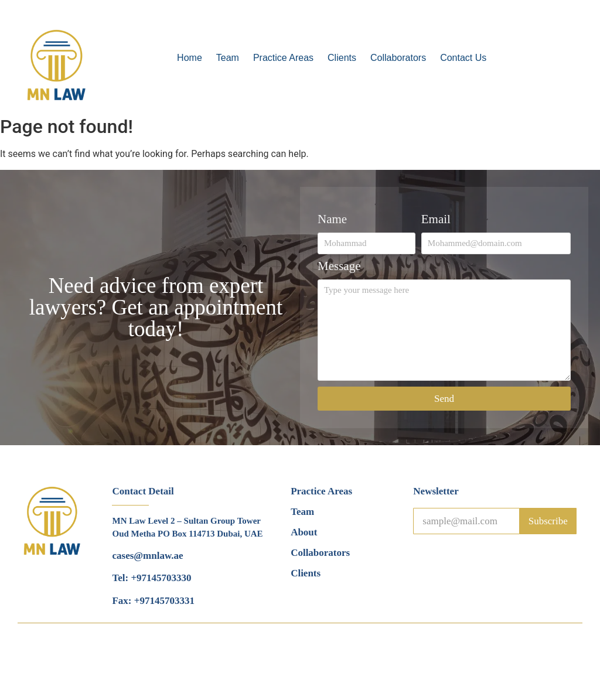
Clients (342, 58)
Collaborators (398, 58)
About (304, 532)
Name (332, 220)
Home (190, 58)
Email (436, 220)
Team (228, 58)
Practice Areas (283, 58)
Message (339, 267)
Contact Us (463, 58)
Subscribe (548, 521)
